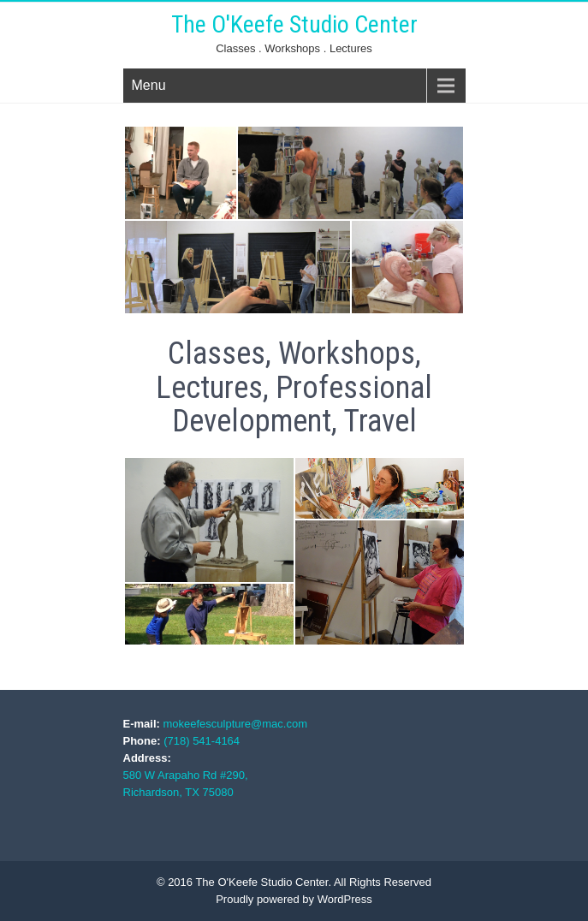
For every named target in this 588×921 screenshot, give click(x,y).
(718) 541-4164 (202, 741)
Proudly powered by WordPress (294, 899)
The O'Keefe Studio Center (294, 24)
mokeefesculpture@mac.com (235, 724)
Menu (149, 85)
